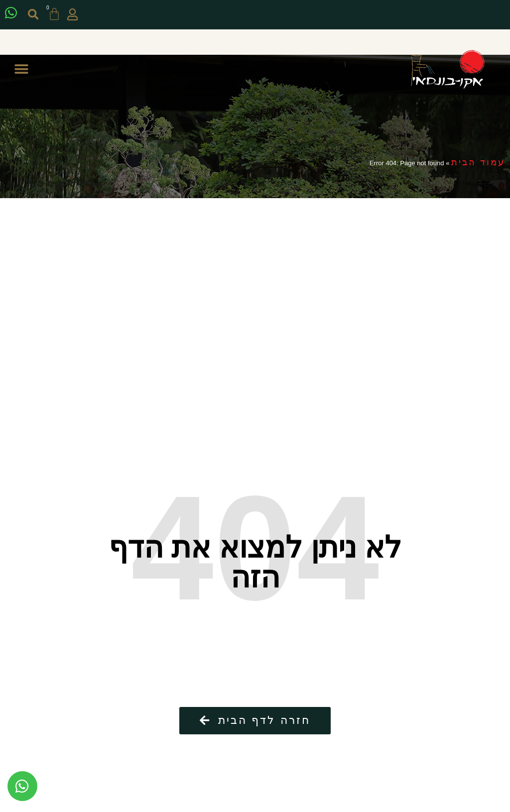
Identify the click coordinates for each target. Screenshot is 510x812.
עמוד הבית (478, 162)
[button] (35, 15)
